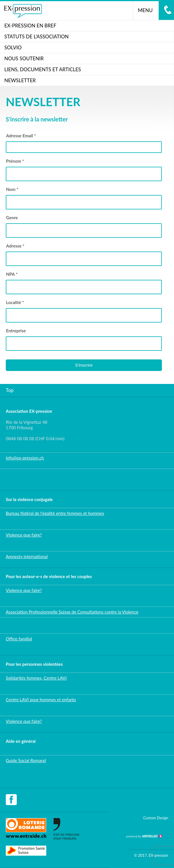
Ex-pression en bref (30, 26)
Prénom (15, 161)
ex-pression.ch (23, 11)
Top (10, 390)
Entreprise (16, 331)
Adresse (15, 246)
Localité (15, 302)
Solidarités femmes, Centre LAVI (36, 678)
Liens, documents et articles (43, 69)
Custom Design (156, 818)
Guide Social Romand (26, 760)
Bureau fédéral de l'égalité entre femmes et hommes (55, 513)
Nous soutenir (24, 58)
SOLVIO (13, 47)
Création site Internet (144, 836)
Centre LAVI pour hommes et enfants (41, 700)
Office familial (19, 639)
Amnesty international (27, 556)
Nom (12, 189)
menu (148, 10)
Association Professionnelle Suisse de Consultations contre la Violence (72, 612)
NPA (12, 274)
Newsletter (20, 80)
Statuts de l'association (37, 36)
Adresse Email (21, 136)
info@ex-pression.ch (25, 458)
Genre (12, 218)
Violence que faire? (24, 535)
